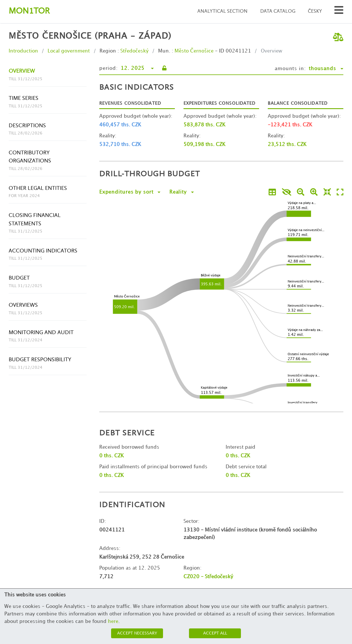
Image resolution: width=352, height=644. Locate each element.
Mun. (164, 51)
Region (108, 51)
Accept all (215, 633)
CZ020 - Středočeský (208, 577)
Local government (69, 51)
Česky (315, 11)
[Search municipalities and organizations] (339, 12)
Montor (29, 11)
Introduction (23, 51)
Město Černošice (194, 51)
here (113, 621)
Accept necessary (137, 633)
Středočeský (134, 51)
